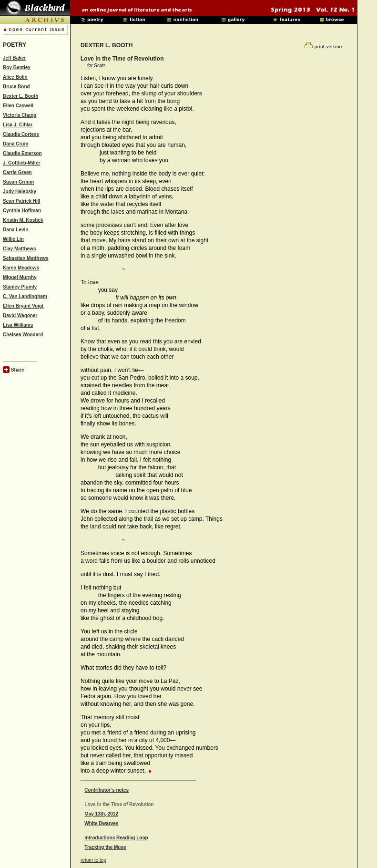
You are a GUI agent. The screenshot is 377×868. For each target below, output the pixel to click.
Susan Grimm (18, 182)
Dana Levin (15, 230)
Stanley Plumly (20, 287)
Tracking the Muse (105, 847)
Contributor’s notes (107, 790)
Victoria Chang (20, 115)
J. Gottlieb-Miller (21, 163)
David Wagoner (20, 315)
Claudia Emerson (22, 153)
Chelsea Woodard (23, 335)
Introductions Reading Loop (116, 838)
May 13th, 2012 (101, 814)
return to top (93, 860)
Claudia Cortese (21, 134)
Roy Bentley (17, 67)
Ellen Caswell (18, 106)
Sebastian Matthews (26, 258)
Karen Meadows (21, 268)
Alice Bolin (15, 77)
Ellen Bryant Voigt (23, 306)
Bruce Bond (16, 87)
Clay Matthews (19, 249)
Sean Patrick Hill (21, 201)
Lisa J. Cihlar (18, 125)
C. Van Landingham (25, 296)
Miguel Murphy (20, 277)
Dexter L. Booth (20, 96)
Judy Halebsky (20, 191)
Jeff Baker (14, 58)
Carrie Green (17, 172)
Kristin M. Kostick (23, 220)
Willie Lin (13, 239)
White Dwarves (101, 823)
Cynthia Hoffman (22, 211)
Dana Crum (15, 144)
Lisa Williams (18, 325)
